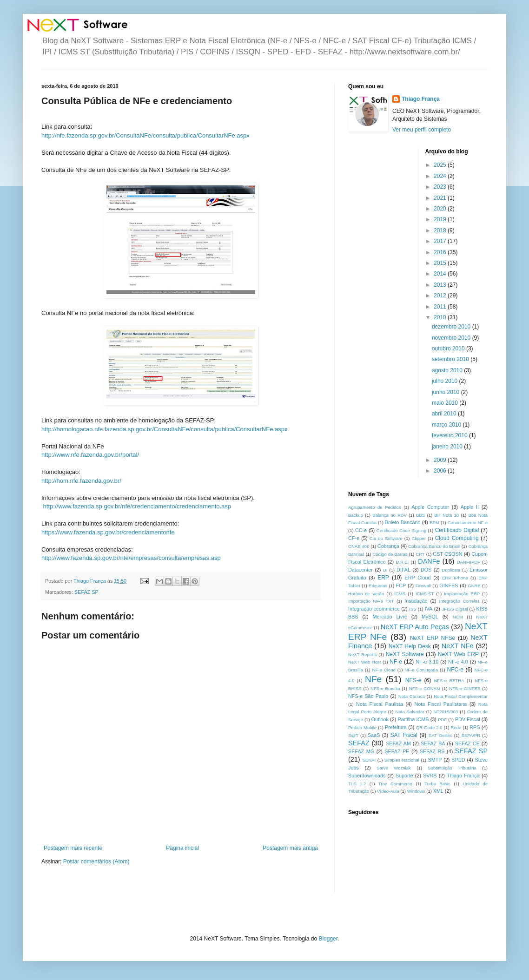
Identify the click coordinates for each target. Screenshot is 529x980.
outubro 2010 (449, 349)
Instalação (416, 601)
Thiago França (421, 99)
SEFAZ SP (86, 592)
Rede (456, 727)
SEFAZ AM (398, 743)
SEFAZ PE (397, 751)
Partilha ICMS (413, 719)
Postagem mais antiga (290, 848)
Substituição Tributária (452, 768)
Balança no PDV (390, 515)
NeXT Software (405, 654)
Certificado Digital (457, 530)
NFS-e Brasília (385, 688)
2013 (441, 285)
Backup (356, 515)
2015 (441, 263)
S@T (353, 735)
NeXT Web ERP (458, 654)
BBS (420, 515)
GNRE (474, 586)
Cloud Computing (457, 538)
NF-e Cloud (384, 670)
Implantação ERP (462, 594)
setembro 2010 (451, 359)
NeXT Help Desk (410, 646)
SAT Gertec (440, 735)
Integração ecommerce (374, 609)
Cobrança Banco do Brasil (434, 546)
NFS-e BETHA (449, 681)
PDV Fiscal (468, 719)
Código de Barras (390, 554)
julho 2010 (446, 381)
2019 (441, 219)
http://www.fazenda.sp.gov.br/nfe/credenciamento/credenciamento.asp (136, 506)
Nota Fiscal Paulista (380, 704)
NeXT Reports (363, 654)
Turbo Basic (437, 784)
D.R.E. (402, 562)
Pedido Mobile (362, 727)
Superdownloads (367, 776)
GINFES (449, 585)
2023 (441, 187)
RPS (475, 727)
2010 (441, 317)
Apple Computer (430, 507)
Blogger (328, 939)
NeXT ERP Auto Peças (415, 627)
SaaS (374, 735)
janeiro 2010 (448, 447)
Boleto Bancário (403, 522)
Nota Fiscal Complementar (461, 696)
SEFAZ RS (432, 751)
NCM (458, 617)
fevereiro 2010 (450, 435)
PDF (442, 720)
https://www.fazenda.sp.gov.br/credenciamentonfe (108, 532)
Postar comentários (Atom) (96, 862)
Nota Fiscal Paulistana (440, 704)
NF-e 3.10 (427, 662)
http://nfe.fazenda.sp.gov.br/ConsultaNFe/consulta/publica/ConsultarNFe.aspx (145, 135)
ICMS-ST (425, 594)
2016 (441, 252)
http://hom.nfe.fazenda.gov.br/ (81, 481)
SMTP (435, 760)
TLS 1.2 (357, 784)
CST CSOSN (447, 554)
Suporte (404, 776)
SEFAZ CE (467, 743)
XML (438, 791)
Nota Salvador (410, 712)
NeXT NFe (458, 646)
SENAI (369, 760)
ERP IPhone (455, 578)
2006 (441, 471)
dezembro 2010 (452, 327)
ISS (413, 609)
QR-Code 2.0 (429, 727)
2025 (441, 165)
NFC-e (455, 670)
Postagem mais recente (73, 848)
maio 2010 (446, 403)
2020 (441, 209)
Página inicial (182, 848)
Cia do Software (386, 538)
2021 (441, 198)
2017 (441, 241)
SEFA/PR (471, 735)
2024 (441, 176)
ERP (383, 578)
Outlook (380, 719)
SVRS (430, 776)
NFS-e (413, 680)
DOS (426, 570)
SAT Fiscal (403, 735)
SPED (458, 760)
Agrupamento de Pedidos (375, 507)
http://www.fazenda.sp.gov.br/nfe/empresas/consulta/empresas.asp (131, 558)
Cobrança (388, 546)
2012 (441, 296)
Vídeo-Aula (388, 791)
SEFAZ (359, 743)
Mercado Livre (390, 617)
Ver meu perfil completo (422, 130)
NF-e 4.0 (458, 662)
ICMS (400, 594)
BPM (434, 523)
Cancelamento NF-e (468, 523)
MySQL (430, 617)
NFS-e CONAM (425, 688)
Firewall (423, 586)
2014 (441, 274)
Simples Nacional (402, 760)
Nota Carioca (412, 696)
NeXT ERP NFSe (433, 638)
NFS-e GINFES (465, 688)
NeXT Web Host (365, 662)
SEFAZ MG (361, 751)
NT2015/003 (446, 712)
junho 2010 (446, 392)
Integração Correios (460, 601)
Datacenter (360, 570)
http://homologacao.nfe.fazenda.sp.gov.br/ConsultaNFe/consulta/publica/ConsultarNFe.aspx (164, 429)
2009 (441, 460)
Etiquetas (378, 586)
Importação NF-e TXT (371, 601)
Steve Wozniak (394, 768)
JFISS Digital (455, 609)
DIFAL (403, 570)
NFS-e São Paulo (368, 696)
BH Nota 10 (446, 515)
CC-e (361, 530)
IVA (429, 609)
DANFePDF (469, 562)
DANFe (429, 561)
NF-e (396, 662)
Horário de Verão (366, 594)
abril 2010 (445, 414)
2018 (441, 230)
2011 (441, 307)
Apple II (470, 507)
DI (385, 570)
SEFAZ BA (433, 743)
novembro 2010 (452, 338)
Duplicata (451, 570)
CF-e (354, 538)
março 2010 (447, 425)
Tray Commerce (395, 784)
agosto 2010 (448, 370)
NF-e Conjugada (421, 670)
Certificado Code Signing (401, 530)
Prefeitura (396, 727)
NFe (373, 679)
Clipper (419, 538)
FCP (401, 585)
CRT (420, 554)
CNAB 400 (359, 546)
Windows (416, 791)
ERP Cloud (417, 578)
